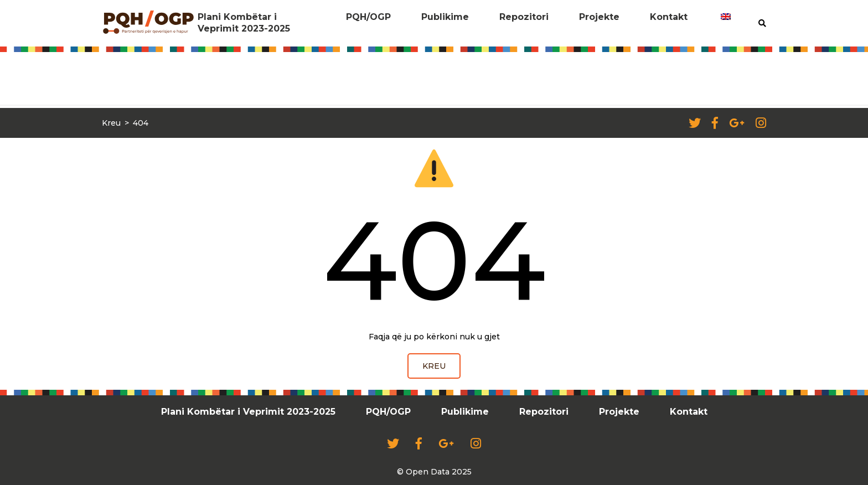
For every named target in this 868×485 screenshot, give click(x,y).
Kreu (111, 123)
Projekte (599, 17)
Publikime (445, 17)
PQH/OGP (368, 17)
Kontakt (669, 17)
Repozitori (524, 17)
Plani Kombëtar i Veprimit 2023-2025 (244, 23)
